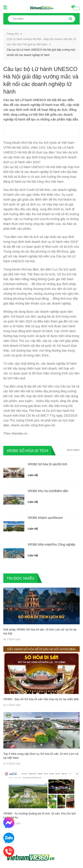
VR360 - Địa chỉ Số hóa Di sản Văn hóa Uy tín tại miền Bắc (41, 699)
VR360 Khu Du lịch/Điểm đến (48, 491)
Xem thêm (73, 450)
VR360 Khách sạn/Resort (45, 518)
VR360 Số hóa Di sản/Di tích (47, 464)
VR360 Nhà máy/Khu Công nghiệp (51, 544)
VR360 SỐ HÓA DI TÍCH (27, 451)
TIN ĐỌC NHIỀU (20, 578)
